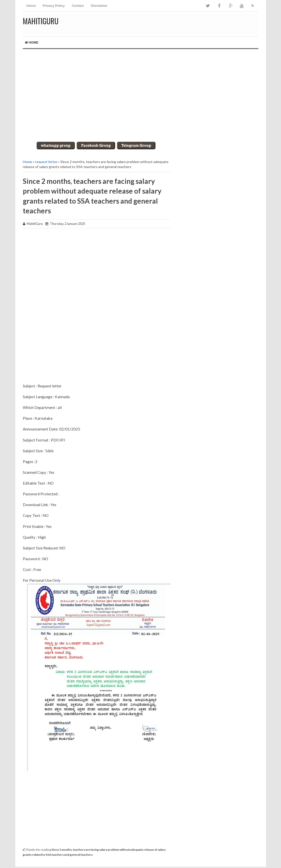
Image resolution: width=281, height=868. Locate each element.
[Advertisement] (141, 92)
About (31, 6)
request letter (46, 162)
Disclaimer (99, 6)
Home (32, 42)
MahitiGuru (41, 21)
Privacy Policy (54, 6)
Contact (78, 6)
